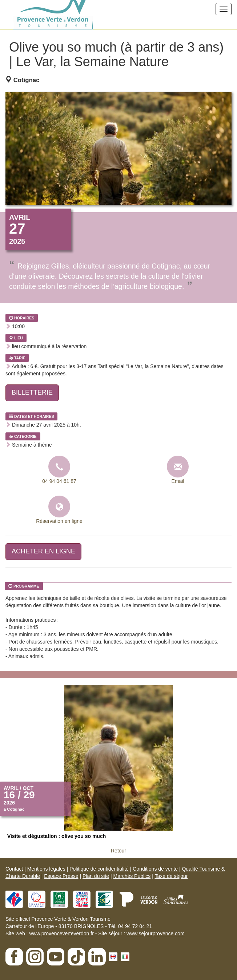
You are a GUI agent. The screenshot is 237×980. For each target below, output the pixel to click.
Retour (118, 851)
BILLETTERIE (32, 392)
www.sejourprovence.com (156, 933)
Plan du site (96, 876)
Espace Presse (61, 876)
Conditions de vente (155, 869)
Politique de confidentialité (99, 869)
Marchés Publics (132, 876)
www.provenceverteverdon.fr (61, 933)
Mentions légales (46, 869)
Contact (14, 869)
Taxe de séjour (171, 876)
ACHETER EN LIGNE (43, 551)
